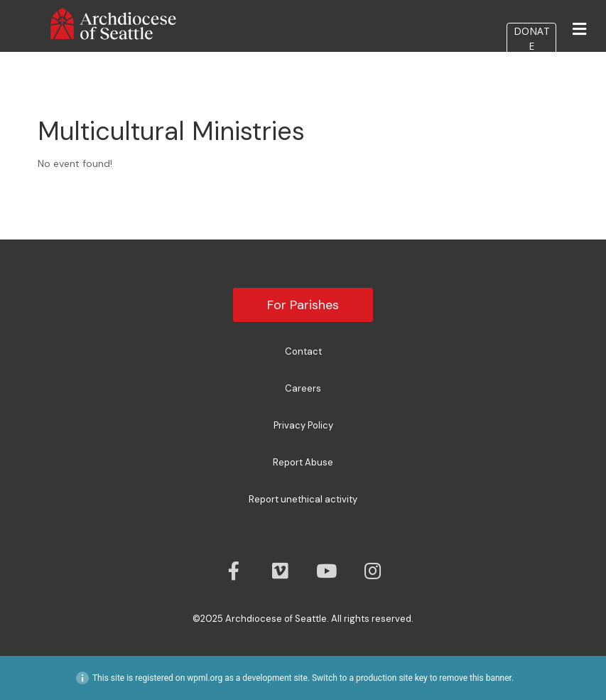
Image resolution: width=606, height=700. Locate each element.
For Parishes (303, 305)
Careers (303, 388)
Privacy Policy (303, 425)
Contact (303, 351)
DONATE (532, 38)
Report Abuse (303, 462)
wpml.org (205, 678)
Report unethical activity (303, 499)
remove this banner (475, 678)
